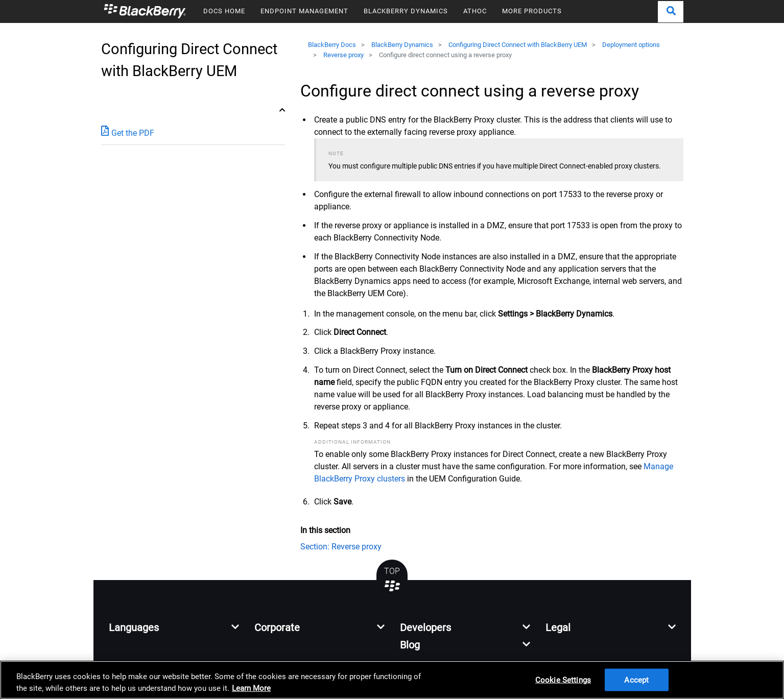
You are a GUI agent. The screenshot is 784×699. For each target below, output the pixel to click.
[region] (392, 680)
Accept (636, 680)
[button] (671, 12)
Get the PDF (128, 132)
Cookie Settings (563, 680)
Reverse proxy (343, 55)
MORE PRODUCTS (532, 11)
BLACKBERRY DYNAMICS (406, 11)
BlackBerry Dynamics (402, 45)
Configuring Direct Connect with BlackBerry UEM (518, 45)
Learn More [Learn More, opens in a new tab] (251, 688)
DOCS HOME (224, 11)
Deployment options (631, 45)
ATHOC (475, 11)
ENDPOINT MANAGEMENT (304, 11)
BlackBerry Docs (332, 45)
